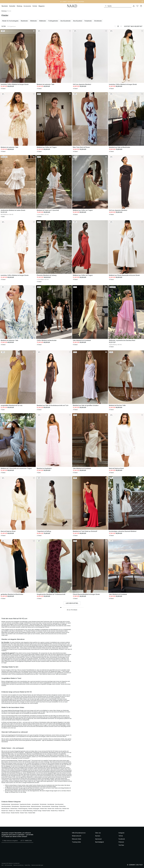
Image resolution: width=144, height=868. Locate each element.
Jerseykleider (35, 804)
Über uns (98, 833)
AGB (2, 865)
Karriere (98, 836)
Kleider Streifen (15, 813)
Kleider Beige (55, 806)
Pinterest (121, 842)
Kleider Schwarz (6, 813)
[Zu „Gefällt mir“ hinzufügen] (34, 31)
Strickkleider (43, 804)
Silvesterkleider (46, 806)
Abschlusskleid (59, 804)
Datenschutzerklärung (18, 865)
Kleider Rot (61, 811)
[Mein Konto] (134, 6)
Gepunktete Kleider (25, 806)
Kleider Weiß (32, 813)
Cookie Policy (27, 865)
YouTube (121, 845)
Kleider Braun (14, 809)
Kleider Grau (58, 809)
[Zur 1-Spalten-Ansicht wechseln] (115, 26)
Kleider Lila (19, 811)
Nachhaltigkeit (100, 842)
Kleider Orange (37, 811)
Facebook (122, 839)
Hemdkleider (51, 804)
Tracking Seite (76, 842)
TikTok (121, 836)
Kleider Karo (5, 811)
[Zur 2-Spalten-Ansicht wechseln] (118, 26)
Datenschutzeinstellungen (37, 865)
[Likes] (137, 6)
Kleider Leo (12, 811)
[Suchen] (118, 6)
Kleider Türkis (24, 813)
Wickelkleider (15, 806)
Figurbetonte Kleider (25, 804)
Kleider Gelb (43, 809)
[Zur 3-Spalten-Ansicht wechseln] (121, 26)
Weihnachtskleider (36, 806)
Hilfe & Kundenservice (79, 833)
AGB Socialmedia (8, 865)
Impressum (98, 839)
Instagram (121, 833)
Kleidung (4, 11)
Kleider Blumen (6, 809)
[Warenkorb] (141, 6)
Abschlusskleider (6, 806)
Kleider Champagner (34, 809)
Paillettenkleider (6, 804)
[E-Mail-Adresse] (10, 841)
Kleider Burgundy (23, 809)
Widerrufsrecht (77, 836)
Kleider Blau (62, 806)
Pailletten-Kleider (40, 654)
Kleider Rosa (54, 811)
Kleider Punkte (46, 811)
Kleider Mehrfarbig (28, 811)
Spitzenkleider (15, 804)
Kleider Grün (66, 809)
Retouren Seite (77, 839)
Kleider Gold (51, 809)
